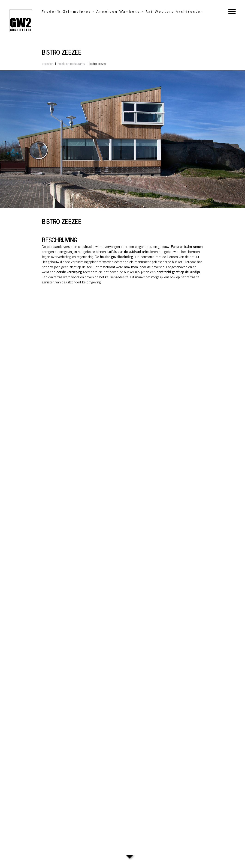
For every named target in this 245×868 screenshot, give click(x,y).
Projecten (48, 63)
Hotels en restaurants (71, 63)
